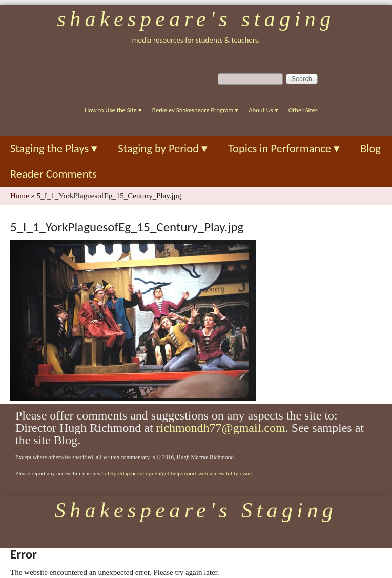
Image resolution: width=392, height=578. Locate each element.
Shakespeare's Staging (196, 19)
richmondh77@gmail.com (221, 428)
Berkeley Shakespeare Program (195, 110)
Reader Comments (54, 174)
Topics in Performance (284, 148)
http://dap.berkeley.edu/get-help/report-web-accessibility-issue (180, 473)
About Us (263, 110)
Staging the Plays (54, 148)
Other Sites (303, 110)
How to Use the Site (113, 110)
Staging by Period (163, 148)
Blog (370, 148)
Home (20, 196)
